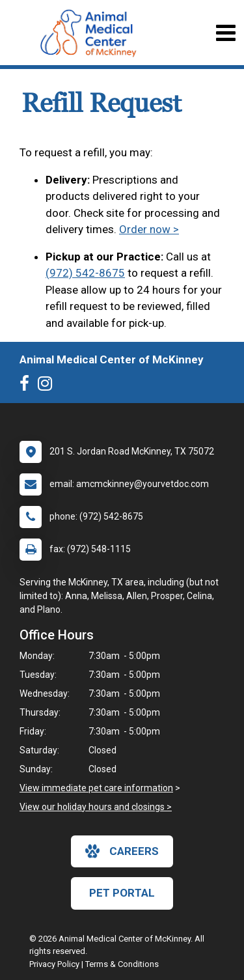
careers (122, 851)
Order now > (149, 229)
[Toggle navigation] (225, 33)
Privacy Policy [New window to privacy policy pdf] (54, 964)
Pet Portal (122, 893)
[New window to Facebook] (28, 386)
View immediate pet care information (96, 788)
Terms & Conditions (122, 964)
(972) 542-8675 (85, 273)
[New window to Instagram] (48, 386)
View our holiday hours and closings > (96, 807)
